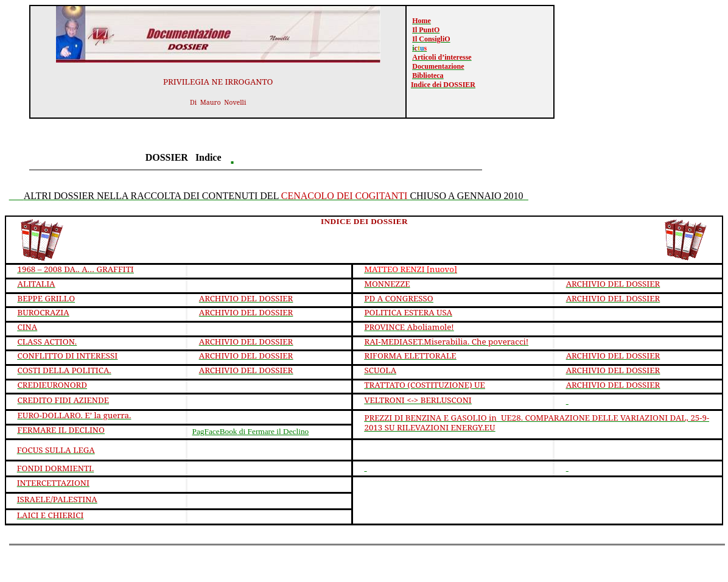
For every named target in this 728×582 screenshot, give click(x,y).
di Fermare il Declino (250, 431)
